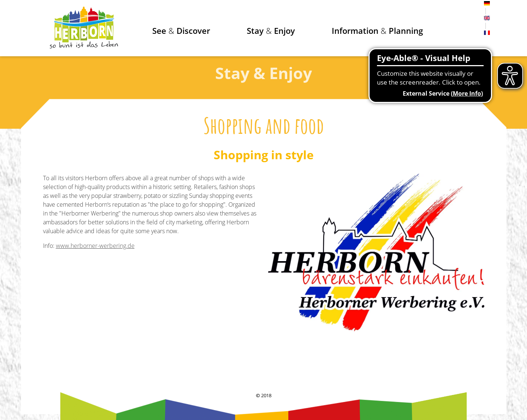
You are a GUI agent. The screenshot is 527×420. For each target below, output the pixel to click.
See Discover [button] (181, 31)
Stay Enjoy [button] (271, 31)
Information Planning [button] (377, 31)
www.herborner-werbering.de (95, 246)
